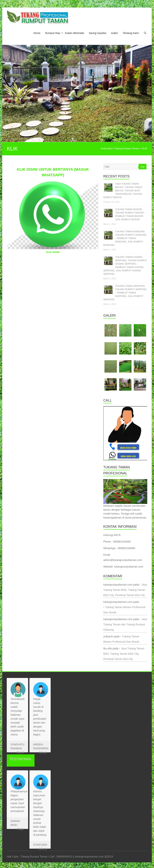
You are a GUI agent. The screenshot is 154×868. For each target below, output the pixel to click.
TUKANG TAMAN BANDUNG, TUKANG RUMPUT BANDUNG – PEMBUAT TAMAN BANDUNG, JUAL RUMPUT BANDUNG (125, 238)
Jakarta (43, 849)
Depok (20, 752)
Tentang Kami (131, 33)
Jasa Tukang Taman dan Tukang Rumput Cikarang (125, 624)
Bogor (21, 829)
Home (37, 33)
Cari (143, 167)
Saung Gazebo (97, 33)
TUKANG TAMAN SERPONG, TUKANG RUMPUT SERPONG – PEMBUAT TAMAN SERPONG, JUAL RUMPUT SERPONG (125, 293)
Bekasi (43, 752)
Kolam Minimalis (74, 33)
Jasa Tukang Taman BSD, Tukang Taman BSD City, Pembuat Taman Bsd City (125, 590)
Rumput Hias (53, 33)
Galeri (115, 33)
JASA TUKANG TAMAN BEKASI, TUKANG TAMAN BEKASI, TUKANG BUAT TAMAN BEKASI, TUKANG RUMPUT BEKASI (123, 191)
